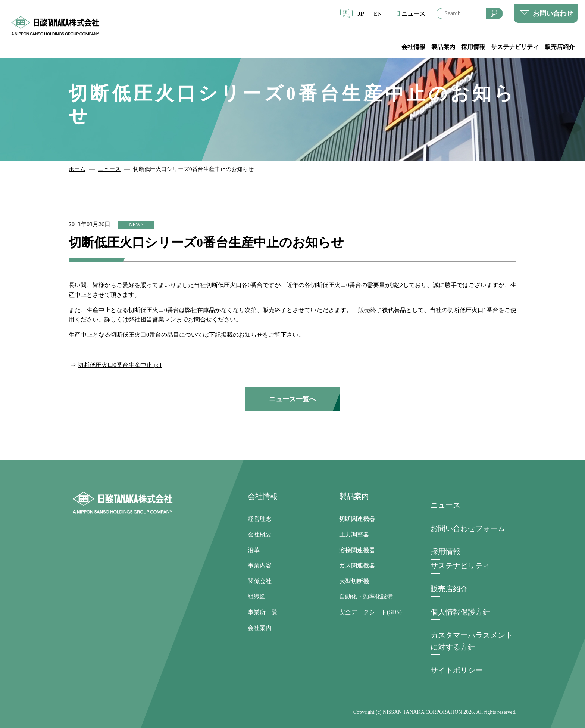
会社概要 (260, 534)
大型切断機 (354, 581)
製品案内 (443, 47)
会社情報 (413, 47)
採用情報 (473, 47)
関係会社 (260, 581)
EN (378, 14)
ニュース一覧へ (292, 399)
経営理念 (260, 519)
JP (361, 14)
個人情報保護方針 (460, 612)
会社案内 (260, 628)
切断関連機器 (357, 519)
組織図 (257, 596)
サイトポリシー (457, 670)
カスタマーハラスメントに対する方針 (472, 641)
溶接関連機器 (357, 550)
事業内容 (260, 565)
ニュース (413, 14)
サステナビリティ (515, 47)
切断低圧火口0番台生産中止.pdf (120, 365)
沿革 (254, 550)
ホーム (77, 169)
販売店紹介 (560, 47)
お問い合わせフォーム (468, 528)
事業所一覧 (263, 612)
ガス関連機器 (357, 565)
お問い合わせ (553, 13)
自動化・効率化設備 (366, 596)
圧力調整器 (354, 534)
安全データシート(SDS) (370, 612)
